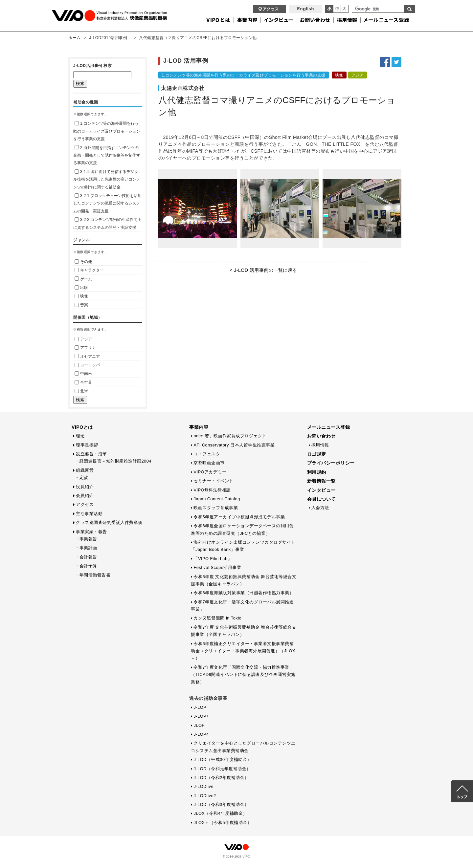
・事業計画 (86, 548)
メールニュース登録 (329, 427)
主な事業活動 (89, 514)
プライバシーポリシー (331, 463)
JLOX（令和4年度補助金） (220, 813)
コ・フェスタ (207, 454)
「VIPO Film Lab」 (213, 559)
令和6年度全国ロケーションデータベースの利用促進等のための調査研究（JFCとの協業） (242, 529)
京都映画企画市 (209, 463)
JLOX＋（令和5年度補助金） (223, 823)
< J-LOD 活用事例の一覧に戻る (263, 270)
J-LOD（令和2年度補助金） (221, 778)
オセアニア (87, 357)
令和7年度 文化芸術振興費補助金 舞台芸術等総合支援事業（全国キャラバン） (244, 631)
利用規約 (317, 472)
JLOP (199, 725)
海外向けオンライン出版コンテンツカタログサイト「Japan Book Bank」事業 (243, 546)
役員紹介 (85, 487)
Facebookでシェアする (385, 62)
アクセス (85, 504)
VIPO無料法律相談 (212, 490)
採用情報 (320, 445)
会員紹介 (85, 496)
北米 (81, 391)
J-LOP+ (201, 716)
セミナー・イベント (214, 481)
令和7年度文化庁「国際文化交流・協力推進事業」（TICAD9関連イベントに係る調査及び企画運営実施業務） (243, 675)
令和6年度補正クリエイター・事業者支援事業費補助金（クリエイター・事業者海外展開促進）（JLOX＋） (243, 651)
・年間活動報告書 (93, 575)
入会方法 (320, 508)
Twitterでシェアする (396, 62)
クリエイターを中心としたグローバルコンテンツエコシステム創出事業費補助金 (243, 747)
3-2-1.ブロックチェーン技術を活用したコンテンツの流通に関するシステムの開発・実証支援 (107, 203)
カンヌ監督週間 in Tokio (217, 618)
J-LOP (200, 707)
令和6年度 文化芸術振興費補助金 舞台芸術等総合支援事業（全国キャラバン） (244, 580)
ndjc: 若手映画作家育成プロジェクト (230, 436)
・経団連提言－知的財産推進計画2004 (113, 461)
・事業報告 (86, 539)
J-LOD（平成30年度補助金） (222, 759)
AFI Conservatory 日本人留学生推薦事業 (234, 445)
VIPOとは (82, 427)
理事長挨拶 (87, 445)
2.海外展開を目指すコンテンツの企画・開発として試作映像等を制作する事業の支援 (107, 155)
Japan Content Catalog (217, 499)
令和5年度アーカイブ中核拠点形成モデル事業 (239, 517)
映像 (81, 296)
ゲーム (83, 279)
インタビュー (321, 490)
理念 (80, 436)
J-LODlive (203, 786)
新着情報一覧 (321, 481)
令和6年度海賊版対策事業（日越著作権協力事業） (244, 593)
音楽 (81, 305)
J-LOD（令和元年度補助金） (222, 769)
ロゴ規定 (317, 454)
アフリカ (85, 348)
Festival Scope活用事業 (217, 567)
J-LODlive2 (205, 796)
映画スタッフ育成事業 (216, 508)
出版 (81, 288)
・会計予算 (86, 566)
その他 (83, 262)
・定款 (82, 477)
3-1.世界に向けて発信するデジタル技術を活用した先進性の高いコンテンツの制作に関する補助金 (107, 179)
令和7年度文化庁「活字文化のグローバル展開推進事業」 (242, 606)
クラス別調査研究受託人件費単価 (109, 522)
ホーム (75, 38)
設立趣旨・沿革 (91, 454)
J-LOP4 (201, 734)
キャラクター (89, 270)
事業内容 (199, 427)
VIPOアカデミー (210, 472)
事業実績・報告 (91, 532)
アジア (83, 339)
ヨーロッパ (87, 365)
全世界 (83, 382)
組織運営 (85, 470)
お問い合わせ (321, 436)
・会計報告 (86, 557)
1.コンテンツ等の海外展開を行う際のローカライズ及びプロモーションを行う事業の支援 (107, 131)
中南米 (83, 374)
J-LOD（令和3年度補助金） (221, 804)
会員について (321, 499)
